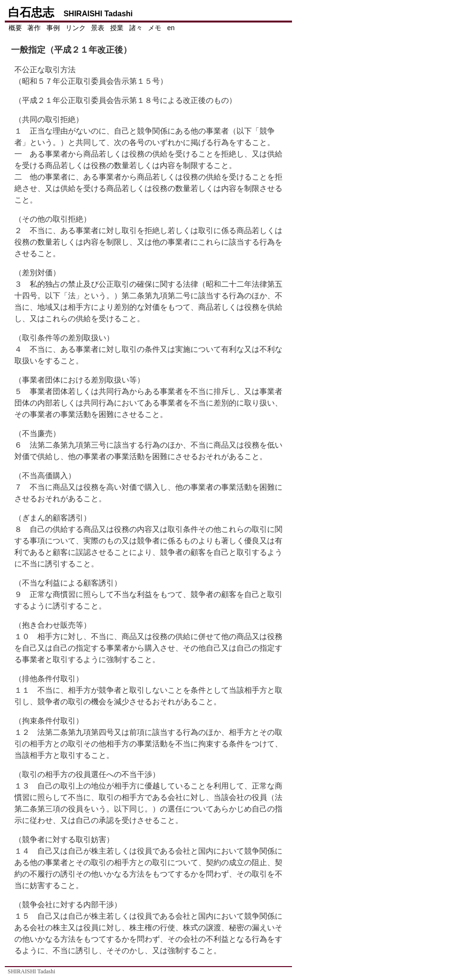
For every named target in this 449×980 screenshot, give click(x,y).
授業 (117, 28)
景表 (98, 28)
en (171, 28)
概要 (15, 28)
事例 (53, 28)
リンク (76, 28)
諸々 (136, 28)
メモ (155, 28)
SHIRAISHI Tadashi (31, 971)
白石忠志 (70, 12)
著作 (34, 28)
